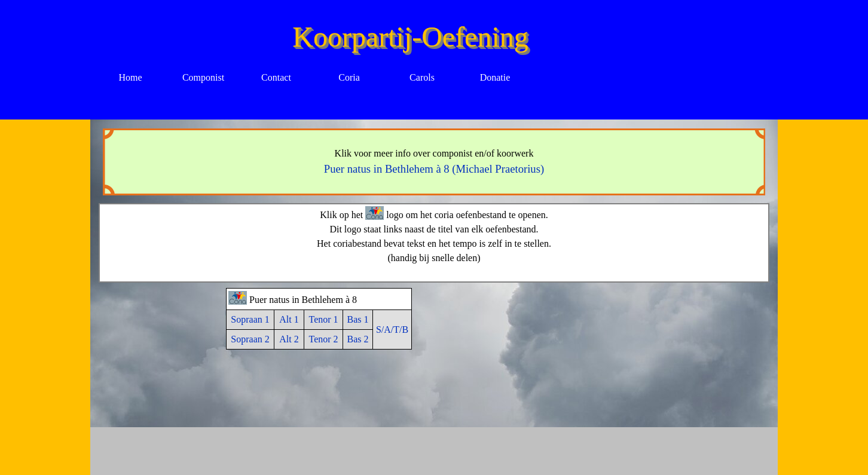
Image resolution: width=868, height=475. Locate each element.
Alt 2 (289, 339)
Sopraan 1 (250, 319)
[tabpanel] (434, 162)
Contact (276, 77)
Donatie (495, 77)
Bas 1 (358, 319)
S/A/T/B (392, 330)
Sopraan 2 (250, 339)
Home (130, 77)
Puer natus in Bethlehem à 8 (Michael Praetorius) (434, 169)
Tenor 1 (323, 319)
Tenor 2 (323, 339)
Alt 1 (289, 319)
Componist (203, 77)
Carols (422, 77)
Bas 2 (358, 339)
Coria (349, 77)
